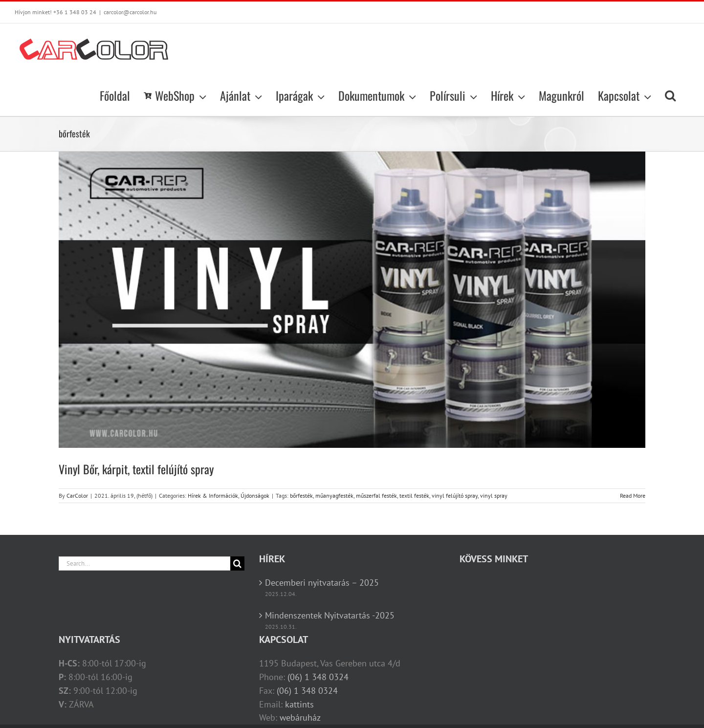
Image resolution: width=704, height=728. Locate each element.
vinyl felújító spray (455, 496)
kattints (299, 704)
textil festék (414, 496)
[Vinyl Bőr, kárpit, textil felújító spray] (352, 300)
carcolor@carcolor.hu (130, 12)
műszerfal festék (376, 496)
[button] (670, 95)
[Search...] (144, 563)
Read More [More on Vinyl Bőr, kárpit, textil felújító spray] (633, 496)
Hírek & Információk (213, 496)
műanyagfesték (334, 496)
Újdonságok (255, 496)
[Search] (237, 563)
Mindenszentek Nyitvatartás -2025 (330, 615)
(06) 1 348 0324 (318, 677)
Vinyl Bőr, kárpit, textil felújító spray (136, 469)
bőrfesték (301, 496)
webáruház (300, 717)
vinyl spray (494, 496)
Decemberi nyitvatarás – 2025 (322, 583)
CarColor (77, 496)
